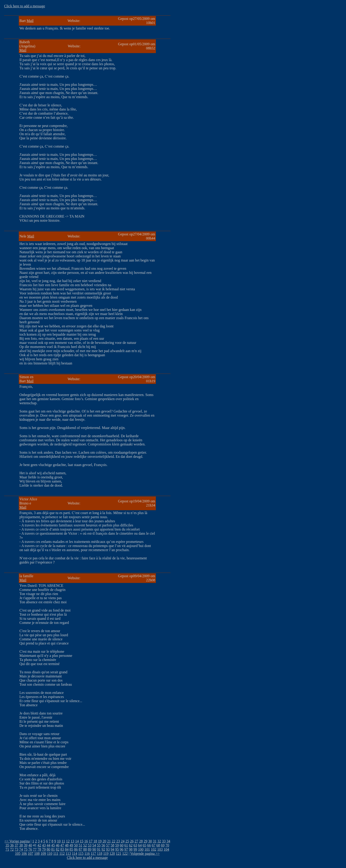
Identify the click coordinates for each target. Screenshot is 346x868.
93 (108, 849)
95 (117, 849)
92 (103, 849)
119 (106, 853)
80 (48, 849)
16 (86, 841)
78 (39, 849)
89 (90, 849)
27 (136, 841)
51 (80, 845)
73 (16, 849)
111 (56, 853)
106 (24, 853)
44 (48, 845)
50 (76, 845)
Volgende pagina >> (145, 853)
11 (63, 841)
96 (122, 849)
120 (112, 853)
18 (95, 841)
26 (132, 841)
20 (104, 841)
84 (67, 849)
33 (164, 841)
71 (7, 849)
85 (71, 849)
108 (37, 853)
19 (100, 841)
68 (158, 845)
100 (141, 849)
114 (74, 853)
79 (44, 849)
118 (100, 853)
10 (59, 841)
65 (144, 845)
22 (114, 841)
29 (146, 841)
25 (127, 841)
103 (160, 849)
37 (16, 845)
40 (30, 845)
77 (35, 849)
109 (43, 853)
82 (58, 849)
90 (94, 849)
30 (150, 841)
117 (93, 853)
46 (58, 845)
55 (99, 845)
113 (68, 853)
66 (149, 845)
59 (117, 845)
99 (135, 849)
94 (112, 849)
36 (12, 845)
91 (99, 849)
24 (123, 841)
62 (131, 845)
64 (140, 845)
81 (53, 849)
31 (155, 841)
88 (85, 849)
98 (131, 849)
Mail (30, 21)
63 (135, 845)
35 (7, 845)
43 (44, 845)
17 (91, 841)
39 (26, 845)
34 (168, 841)
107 (30, 853)
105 (18, 853)
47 (62, 845)
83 (62, 849)
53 (90, 845)
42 (39, 845)
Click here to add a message (25, 6)
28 (141, 841)
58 (112, 845)
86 (76, 849)
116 (87, 853)
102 (154, 849)
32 (159, 841)
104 (166, 849)
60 (122, 845)
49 (71, 845)
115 (81, 853)
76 (30, 849)
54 (94, 845)
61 (126, 845)
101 (147, 849)
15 (82, 841)
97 (126, 849)
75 (26, 849)
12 (68, 841)
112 (62, 853)
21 (109, 841)
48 (67, 845)
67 (154, 845)
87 (80, 849)
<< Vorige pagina (17, 841)
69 (163, 845)
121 (119, 853)
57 (108, 845)
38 (21, 845)
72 (12, 849)
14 (77, 841)
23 (118, 841)
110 (49, 853)
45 (53, 845)
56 (103, 845)
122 (125, 853)
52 (85, 845)
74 (21, 849)
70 (167, 845)
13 (72, 841)
